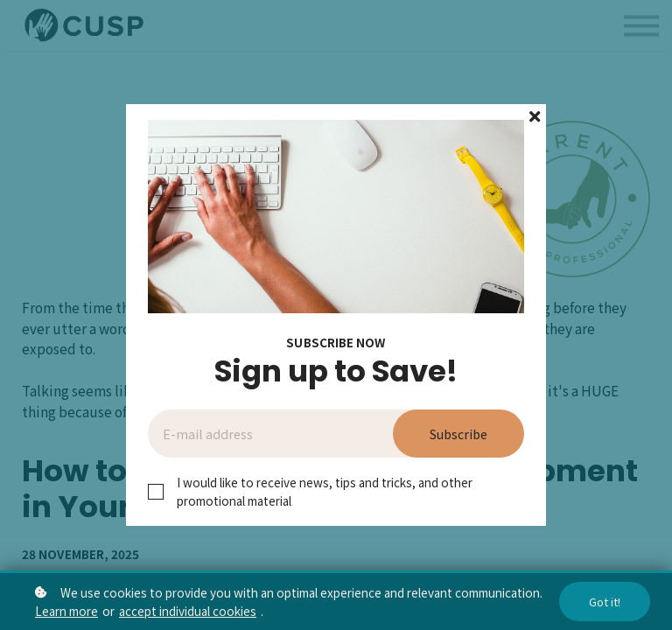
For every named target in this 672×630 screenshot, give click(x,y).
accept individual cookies (188, 611)
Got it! (605, 602)
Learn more (66, 611)
